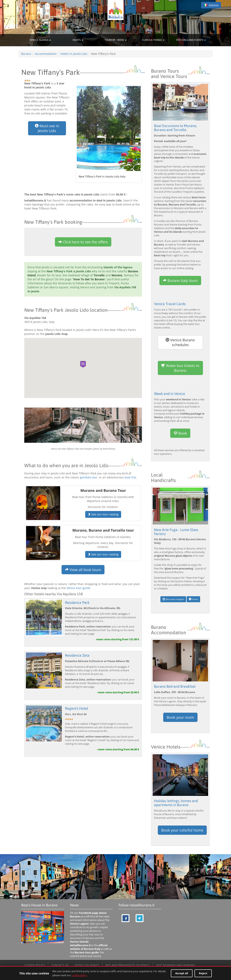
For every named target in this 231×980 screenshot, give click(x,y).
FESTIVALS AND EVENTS (191, 40)
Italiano (211, 5)
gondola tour (89, 477)
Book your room (180, 717)
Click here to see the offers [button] (83, 242)
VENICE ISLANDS (40, 40)
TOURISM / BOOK (115, 40)
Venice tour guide (78, 588)
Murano (117, 275)
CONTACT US (60, 965)
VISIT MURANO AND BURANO (175, 965)
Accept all (182, 973)
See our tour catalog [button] (103, 514)
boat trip (130, 477)
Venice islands (79, 941)
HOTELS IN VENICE (87, 965)
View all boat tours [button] (83, 570)
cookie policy (79, 975)
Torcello (99, 275)
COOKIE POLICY (35, 965)
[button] (83, 364)
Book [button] (180, 433)
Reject (203, 973)
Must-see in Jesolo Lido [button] (47, 128)
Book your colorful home (182, 830)
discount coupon (173, 599)
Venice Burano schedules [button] (180, 342)
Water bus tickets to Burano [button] (180, 368)
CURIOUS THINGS (153, 40)
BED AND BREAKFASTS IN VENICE (128, 965)
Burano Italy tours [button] (180, 281)
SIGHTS (78, 40)
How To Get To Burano (89, 279)
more (193, 599)
